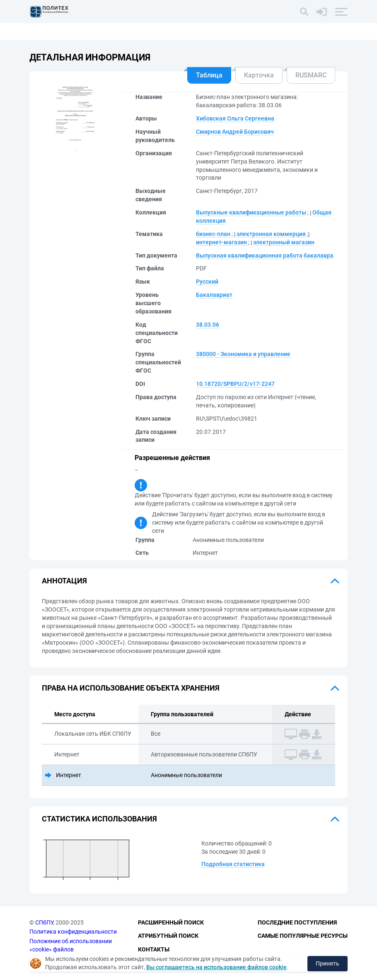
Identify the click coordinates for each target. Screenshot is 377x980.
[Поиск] (304, 12)
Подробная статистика (233, 864)
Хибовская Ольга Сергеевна (235, 118)
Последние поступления (297, 922)
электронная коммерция (271, 234)
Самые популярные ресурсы (303, 936)
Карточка (259, 75)
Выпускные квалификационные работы (251, 212)
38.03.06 (208, 325)
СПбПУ (44, 922)
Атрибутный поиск (168, 936)
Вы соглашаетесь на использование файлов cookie (216, 967)
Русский (207, 282)
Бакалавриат (214, 295)
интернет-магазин (221, 242)
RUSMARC (311, 75)
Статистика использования (99, 819)
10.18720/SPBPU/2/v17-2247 (235, 384)
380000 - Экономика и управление (243, 354)
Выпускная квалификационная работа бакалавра (265, 255)
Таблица (209, 75)
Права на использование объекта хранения (131, 688)
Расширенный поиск (171, 922)
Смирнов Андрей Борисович (235, 132)
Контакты (154, 949)
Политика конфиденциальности (73, 932)
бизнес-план (213, 234)
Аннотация (64, 581)
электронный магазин (284, 242)
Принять (327, 963)
